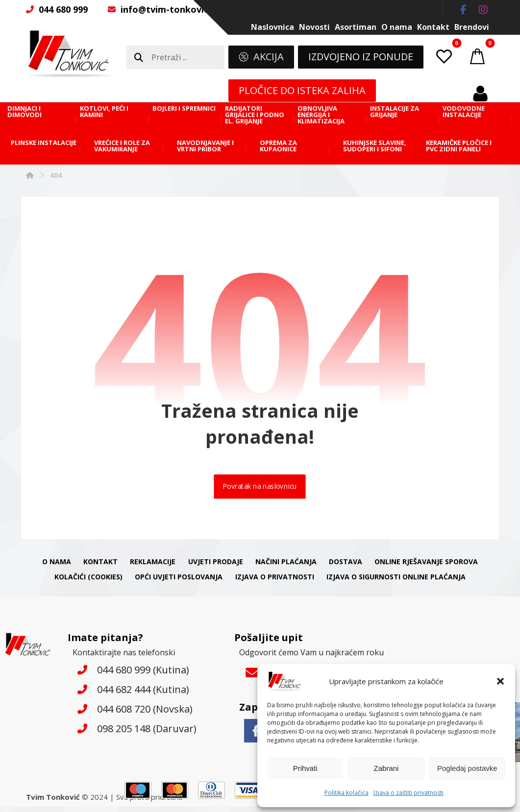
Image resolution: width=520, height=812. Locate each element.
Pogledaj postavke (467, 768)
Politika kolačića (347, 793)
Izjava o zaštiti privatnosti (409, 793)
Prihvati (305, 768)
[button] (500, 681)
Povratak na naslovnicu (260, 490)
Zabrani (386, 768)
